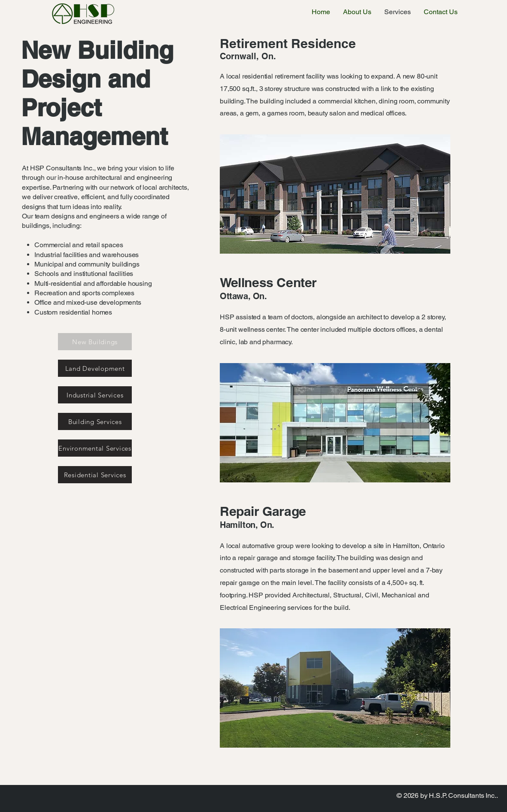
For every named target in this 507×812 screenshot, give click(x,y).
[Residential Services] (95, 475)
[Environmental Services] (95, 448)
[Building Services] (95, 421)
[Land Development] (95, 368)
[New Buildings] (95, 342)
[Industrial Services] (95, 395)
